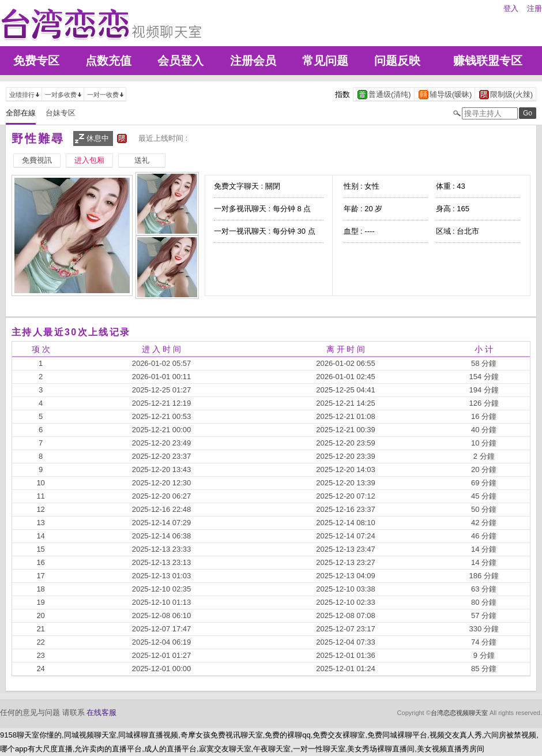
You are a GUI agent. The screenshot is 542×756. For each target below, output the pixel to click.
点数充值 (108, 61)
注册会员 (253, 61)
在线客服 (101, 712)
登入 (511, 8)
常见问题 (325, 61)
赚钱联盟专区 (488, 61)
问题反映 (397, 61)
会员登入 (180, 61)
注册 (535, 8)
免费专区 (36, 61)
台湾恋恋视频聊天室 (459, 713)
